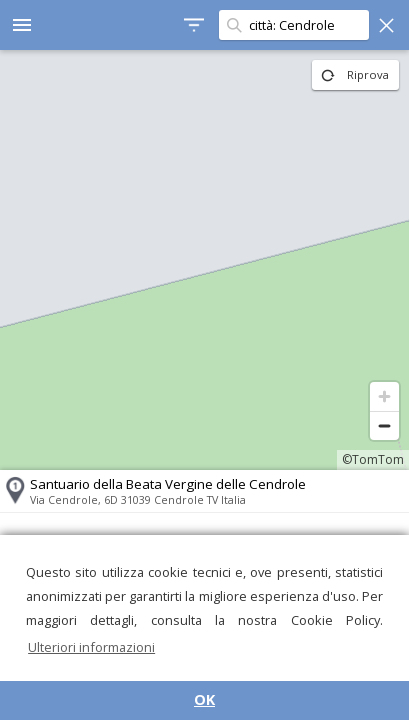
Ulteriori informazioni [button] (91, 647)
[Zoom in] (384, 396)
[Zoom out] (384, 425)
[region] (204, 260)
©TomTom (373, 459)
